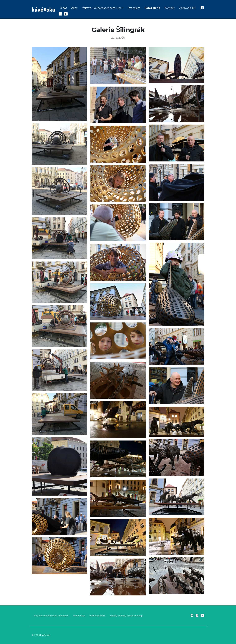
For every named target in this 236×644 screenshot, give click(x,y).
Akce (74, 8)
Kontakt (170, 8)
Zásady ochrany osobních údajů (126, 616)
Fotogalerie (152, 8)
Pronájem (134, 8)
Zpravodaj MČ (188, 8)
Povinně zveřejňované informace (51, 616)
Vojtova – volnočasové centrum (102, 8)
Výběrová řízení (97, 616)
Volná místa (79, 616)
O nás (63, 8)
